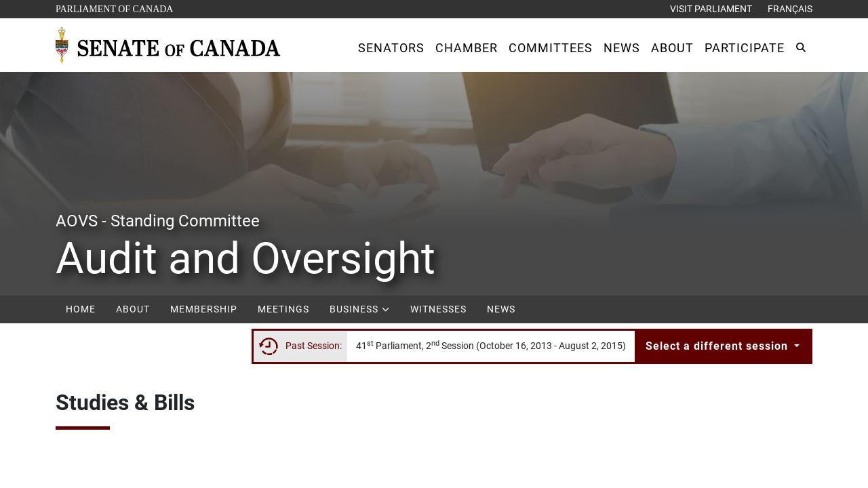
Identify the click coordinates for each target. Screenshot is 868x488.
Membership (204, 309)
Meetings (283, 309)
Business (360, 309)
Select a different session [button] (718, 346)
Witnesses (438, 309)
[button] (391, 48)
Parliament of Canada (114, 8)
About (133, 309)
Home (81, 309)
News (501, 309)
